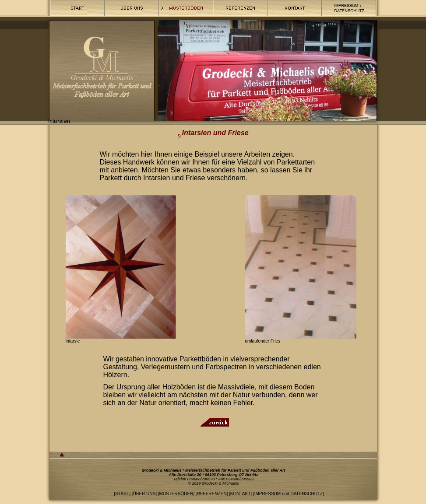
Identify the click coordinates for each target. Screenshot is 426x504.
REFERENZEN (212, 494)
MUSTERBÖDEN (176, 494)
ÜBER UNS (144, 494)
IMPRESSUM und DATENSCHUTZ (289, 494)
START (122, 494)
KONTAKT (240, 494)
